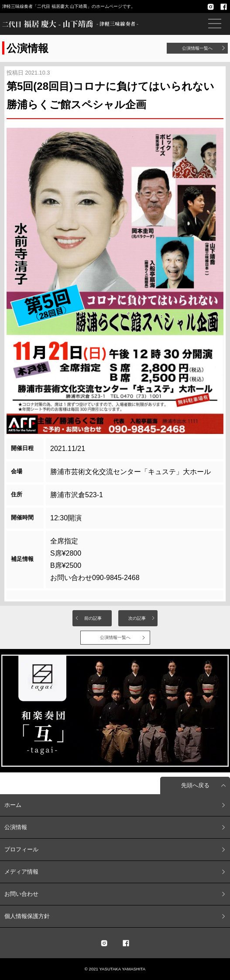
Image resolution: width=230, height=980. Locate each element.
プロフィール (21, 849)
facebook (223, 7)
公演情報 (16, 827)
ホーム (13, 805)
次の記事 (137, 618)
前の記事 (93, 618)
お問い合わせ (21, 894)
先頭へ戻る (195, 785)
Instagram (210, 7)
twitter (104, 943)
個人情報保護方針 (27, 916)
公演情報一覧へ (197, 48)
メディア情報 (21, 872)
